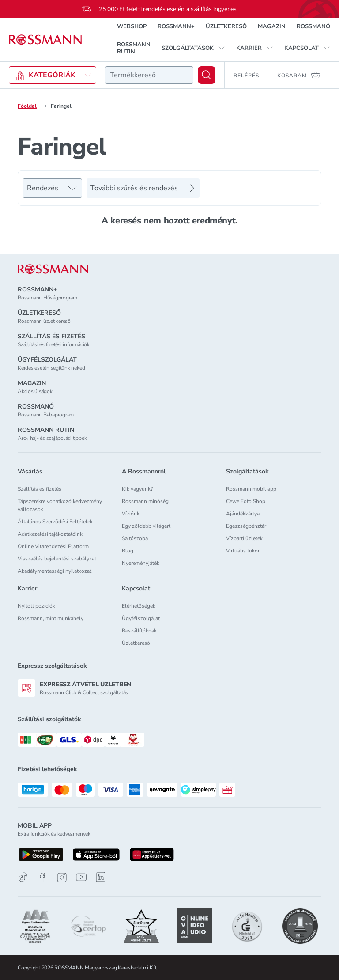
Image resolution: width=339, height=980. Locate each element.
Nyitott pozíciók (36, 606)
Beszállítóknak (139, 631)
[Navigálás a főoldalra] (45, 40)
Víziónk (131, 514)
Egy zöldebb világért (146, 526)
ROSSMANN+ (176, 26)
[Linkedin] (101, 877)
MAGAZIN (272, 26)
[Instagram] (62, 877)
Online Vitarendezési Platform (53, 546)
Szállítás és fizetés (40, 489)
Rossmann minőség (145, 501)
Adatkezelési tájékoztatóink (50, 534)
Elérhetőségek (139, 606)
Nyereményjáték (141, 563)
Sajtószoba (135, 538)
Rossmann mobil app (251, 489)
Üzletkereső (136, 643)
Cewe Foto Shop (246, 501)
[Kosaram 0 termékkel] (299, 75)
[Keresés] (207, 75)
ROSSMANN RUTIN (134, 48)
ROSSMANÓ (313, 26)
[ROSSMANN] (53, 269)
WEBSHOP (132, 26)
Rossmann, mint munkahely (51, 618)
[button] (193, 48)
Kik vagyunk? (137, 489)
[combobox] (149, 75)
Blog (128, 551)
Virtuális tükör (243, 551)
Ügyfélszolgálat (141, 618)
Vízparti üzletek (244, 538)
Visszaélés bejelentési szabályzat (57, 559)
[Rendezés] (52, 188)
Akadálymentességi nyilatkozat (55, 571)
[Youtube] (81, 877)
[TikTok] (23, 877)
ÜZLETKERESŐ (226, 26)
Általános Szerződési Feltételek (55, 522)
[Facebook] (42, 877)
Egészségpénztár (246, 526)
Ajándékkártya (243, 514)
